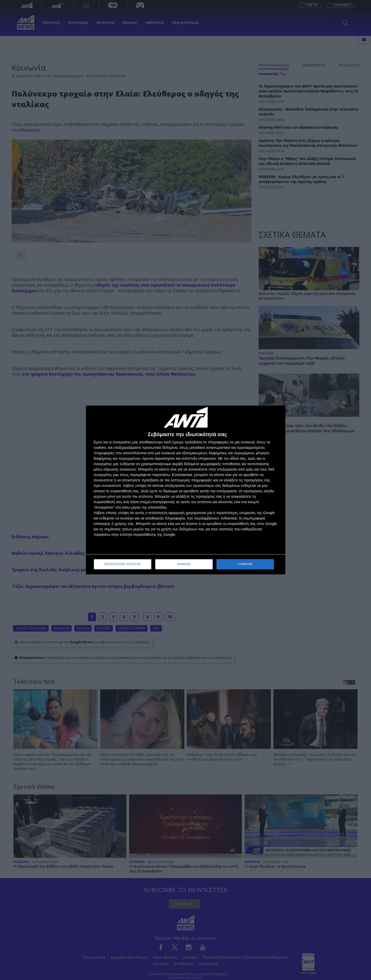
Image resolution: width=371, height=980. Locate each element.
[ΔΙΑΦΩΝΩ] (276, 415)
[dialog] (186, 490)
